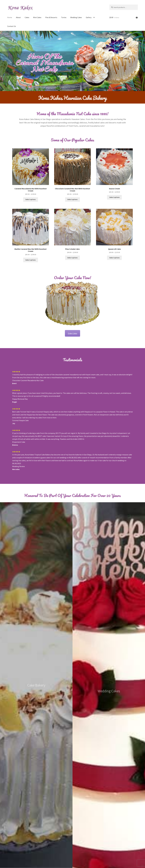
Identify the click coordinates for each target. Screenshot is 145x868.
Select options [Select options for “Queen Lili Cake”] (114, 258)
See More (72, 691)
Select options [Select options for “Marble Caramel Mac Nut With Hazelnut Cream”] (31, 260)
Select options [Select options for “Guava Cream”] (114, 197)
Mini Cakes (37, 17)
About (18, 17)
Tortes (64, 17)
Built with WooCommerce (22, 855)
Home (10, 17)
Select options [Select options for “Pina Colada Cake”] (72, 258)
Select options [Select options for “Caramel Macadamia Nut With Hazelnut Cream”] (31, 199)
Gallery (89, 17)
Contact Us (12, 26)
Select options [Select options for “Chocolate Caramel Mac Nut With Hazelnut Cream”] (72, 199)
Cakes (27, 17)
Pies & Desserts (51, 17)
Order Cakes (72, 333)
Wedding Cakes (76, 17)
